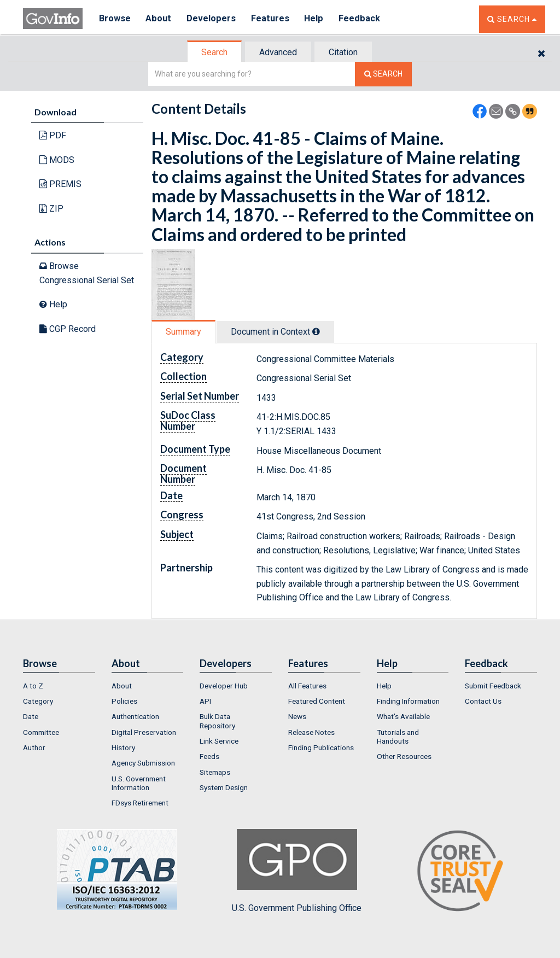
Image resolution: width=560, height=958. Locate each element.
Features (272, 19)
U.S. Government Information (139, 783)
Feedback (363, 19)
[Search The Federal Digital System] (383, 74)
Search (214, 52)
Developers (212, 19)
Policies (124, 701)
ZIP (51, 209)
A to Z (33, 686)
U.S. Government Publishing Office (297, 871)
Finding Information (408, 701)
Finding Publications (321, 747)
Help (317, 19)
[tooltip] (316, 331)
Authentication (135, 716)
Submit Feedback (493, 686)
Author (34, 747)
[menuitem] (59, 686)
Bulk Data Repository (217, 721)
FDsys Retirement (140, 803)
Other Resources (404, 756)
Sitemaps (215, 772)
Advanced (278, 52)
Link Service (219, 741)
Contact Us (483, 701)
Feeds (209, 756)
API (205, 701)
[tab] (215, 52)
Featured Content (317, 701)
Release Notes (311, 732)
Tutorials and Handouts (398, 737)
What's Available (403, 716)
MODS (57, 160)
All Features (307, 686)
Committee (41, 732)
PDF (53, 135)
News (297, 716)
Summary (183, 332)
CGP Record (68, 329)
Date (31, 716)
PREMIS (60, 184)
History (123, 747)
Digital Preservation (144, 732)
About (159, 19)
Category (38, 701)
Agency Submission (143, 763)
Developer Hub (224, 686)
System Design (224, 787)
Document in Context (275, 332)
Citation (343, 52)
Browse (115, 19)
